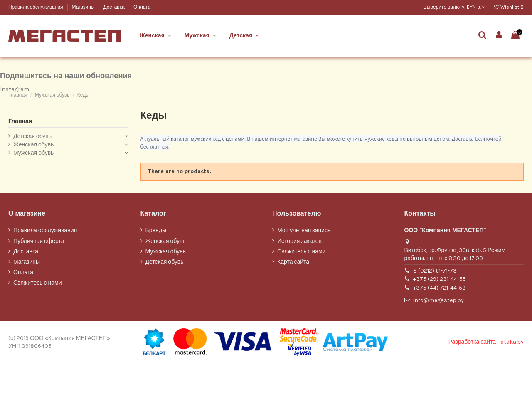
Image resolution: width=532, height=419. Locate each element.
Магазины (84, 7)
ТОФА (15, 81)
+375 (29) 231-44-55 (440, 335)
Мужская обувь (33, 208)
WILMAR (18, 95)
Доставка (114, 7)
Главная (20, 177)
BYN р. (476, 7)
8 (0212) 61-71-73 (435, 326)
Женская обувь (33, 200)
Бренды (156, 286)
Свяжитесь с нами (37, 338)
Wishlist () (509, 7)
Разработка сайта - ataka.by (486, 398)
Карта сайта (293, 317)
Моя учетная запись (304, 286)
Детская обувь (32, 192)
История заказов (299, 296)
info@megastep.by (438, 356)
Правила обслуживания (36, 7)
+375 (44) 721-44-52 (439, 343)
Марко (15, 67)
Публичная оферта (39, 296)
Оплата (142, 7)
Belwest (17, 53)
